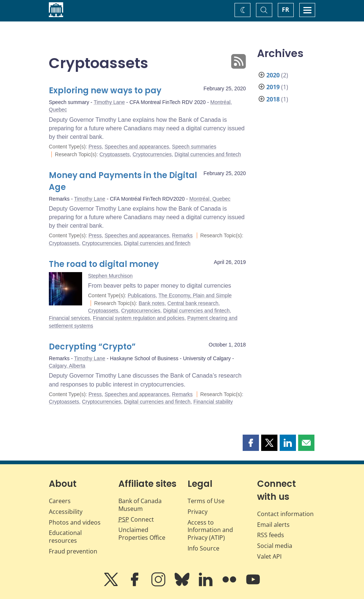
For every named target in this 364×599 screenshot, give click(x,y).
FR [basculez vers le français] (286, 10)
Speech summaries (194, 147)
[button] (251, 443)
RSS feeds (271, 535)
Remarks (182, 235)
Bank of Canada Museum (140, 505)
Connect (136, 519)
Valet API (269, 556)
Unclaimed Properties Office (142, 534)
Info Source (203, 548)
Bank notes (152, 303)
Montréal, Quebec (210, 199)
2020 (273, 75)
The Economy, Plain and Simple (195, 295)
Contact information (285, 514)
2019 (273, 87)
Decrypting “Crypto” (92, 347)
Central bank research (193, 303)
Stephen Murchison (110, 276)
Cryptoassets (115, 154)
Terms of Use (206, 501)
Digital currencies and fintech (208, 154)
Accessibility (66, 512)
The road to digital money (104, 264)
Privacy (198, 512)
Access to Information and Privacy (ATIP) (210, 530)
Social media (275, 546)
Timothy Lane (109, 102)
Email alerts (273, 525)
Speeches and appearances (137, 147)
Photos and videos (75, 522)
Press (95, 147)
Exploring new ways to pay (105, 91)
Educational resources (65, 537)
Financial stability (213, 402)
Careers (60, 501)
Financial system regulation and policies (139, 318)
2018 (273, 99)
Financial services (69, 318)
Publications (142, 295)
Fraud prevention (73, 551)
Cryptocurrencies (152, 154)
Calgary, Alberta (67, 366)
